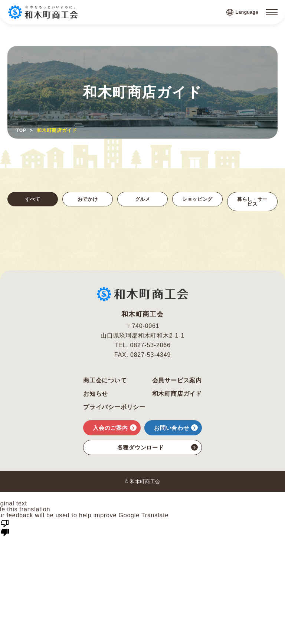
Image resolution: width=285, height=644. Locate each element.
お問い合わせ (176, 430)
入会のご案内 (115, 430)
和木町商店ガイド (177, 396)
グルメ (142, 200)
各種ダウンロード (158, 449)
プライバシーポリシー (114, 409)
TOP (22, 130)
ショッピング (197, 203)
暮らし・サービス (252, 203)
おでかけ (87, 200)
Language (242, 12)
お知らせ (96, 396)
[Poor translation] (5, 530)
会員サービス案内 (177, 383)
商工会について (105, 383)
